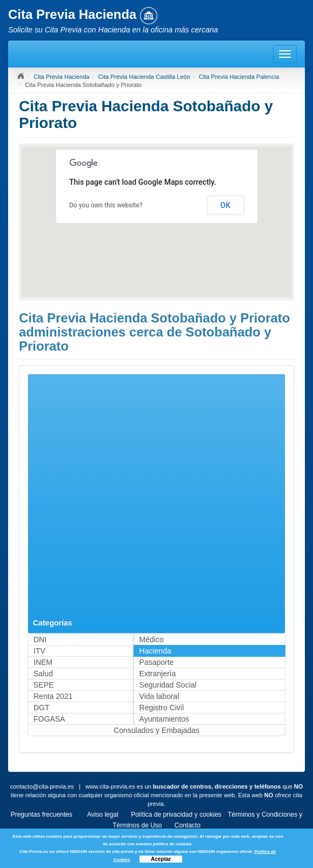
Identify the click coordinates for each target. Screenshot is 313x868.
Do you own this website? (106, 205)
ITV (39, 651)
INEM (43, 662)
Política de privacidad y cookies (176, 815)
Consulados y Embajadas (156, 730)
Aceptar (161, 859)
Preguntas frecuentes (42, 815)
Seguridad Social (168, 685)
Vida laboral (159, 696)
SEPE (44, 685)
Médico (152, 640)
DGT (42, 708)
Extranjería (158, 674)
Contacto (188, 825)
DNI (40, 640)
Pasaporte (157, 662)
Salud (43, 674)
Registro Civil (162, 708)
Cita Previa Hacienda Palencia (239, 77)
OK (226, 205)
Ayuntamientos (164, 719)
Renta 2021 (53, 696)
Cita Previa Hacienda (61, 77)
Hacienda (155, 651)
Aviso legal (103, 815)
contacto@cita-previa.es (42, 786)
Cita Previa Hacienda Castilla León (144, 77)
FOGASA (49, 719)
